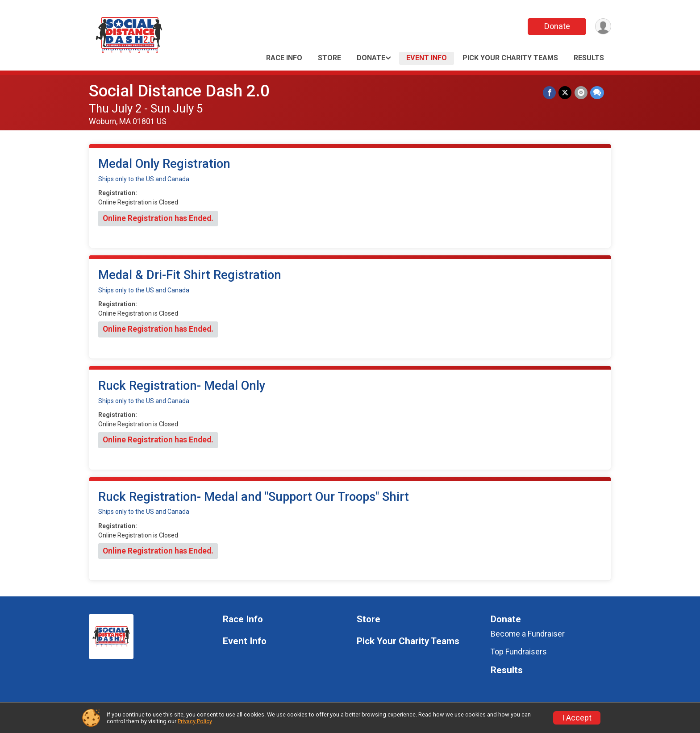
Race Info (284, 58)
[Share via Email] (581, 93)
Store (329, 58)
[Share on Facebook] (550, 93)
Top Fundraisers (519, 652)
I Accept (577, 718)
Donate (557, 26)
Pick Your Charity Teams (510, 58)
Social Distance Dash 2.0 (179, 91)
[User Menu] (603, 27)
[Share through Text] (597, 93)
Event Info (427, 58)
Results (589, 58)
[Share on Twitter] (565, 93)
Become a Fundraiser (528, 634)
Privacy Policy (195, 721)
